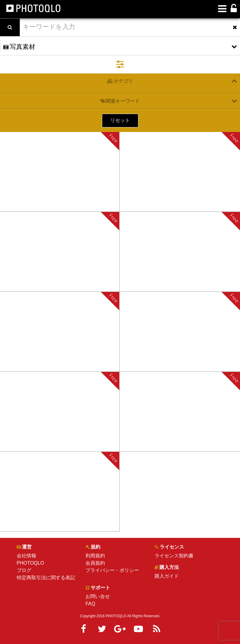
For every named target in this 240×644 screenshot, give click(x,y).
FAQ (90, 604)
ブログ (24, 570)
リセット (120, 120)
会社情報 (26, 556)
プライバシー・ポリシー (112, 570)
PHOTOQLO (30, 563)
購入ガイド (167, 576)
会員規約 (95, 563)
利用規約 (95, 556)
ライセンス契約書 (174, 556)
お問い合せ (98, 596)
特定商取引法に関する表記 (46, 578)
